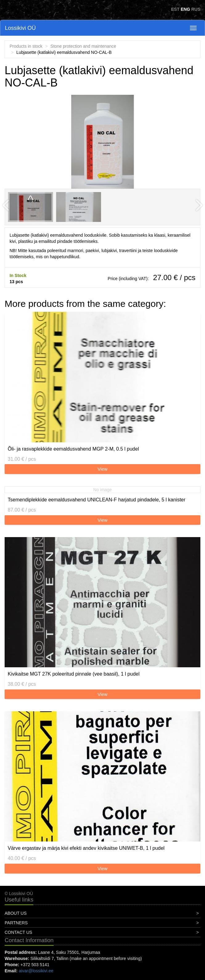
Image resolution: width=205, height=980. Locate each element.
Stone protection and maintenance (83, 46)
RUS (196, 9)
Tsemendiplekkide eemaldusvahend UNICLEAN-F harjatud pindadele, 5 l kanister (96, 500)
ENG (185, 9)
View (102, 469)
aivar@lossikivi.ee (36, 971)
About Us (16, 913)
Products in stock (26, 46)
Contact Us (18, 932)
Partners (16, 923)
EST (175, 9)
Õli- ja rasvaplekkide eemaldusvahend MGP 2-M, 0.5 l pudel (73, 449)
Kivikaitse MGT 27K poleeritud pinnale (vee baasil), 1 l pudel (74, 674)
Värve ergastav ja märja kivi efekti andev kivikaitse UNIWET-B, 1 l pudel (86, 848)
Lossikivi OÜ (20, 28)
